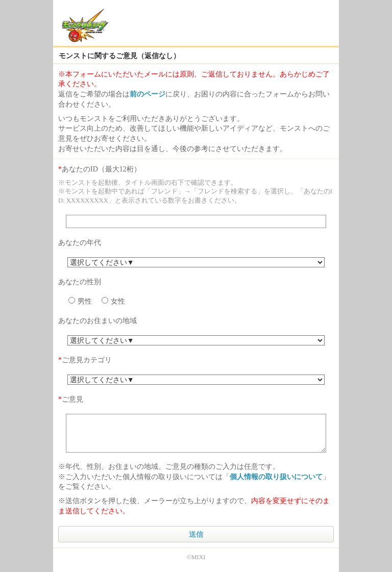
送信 (196, 534)
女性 (113, 301)
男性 (80, 301)
